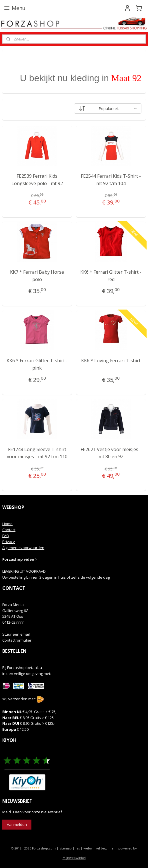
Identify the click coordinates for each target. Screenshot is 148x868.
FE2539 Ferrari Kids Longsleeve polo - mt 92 (37, 180)
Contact (9, 530)
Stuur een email (16, 634)
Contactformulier (17, 640)
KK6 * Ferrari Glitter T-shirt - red (111, 276)
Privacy (9, 542)
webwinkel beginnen (99, 848)
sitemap (66, 848)
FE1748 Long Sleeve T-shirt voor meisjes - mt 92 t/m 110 (37, 453)
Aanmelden (17, 824)
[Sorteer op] (108, 108)
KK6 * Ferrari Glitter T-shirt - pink (37, 364)
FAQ (6, 536)
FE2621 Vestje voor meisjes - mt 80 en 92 (111, 453)
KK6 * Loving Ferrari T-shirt (111, 361)
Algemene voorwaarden (23, 548)
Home (7, 524)
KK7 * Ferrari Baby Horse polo (37, 276)
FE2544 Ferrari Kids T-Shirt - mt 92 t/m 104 (111, 180)
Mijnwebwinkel (74, 858)
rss (78, 848)
